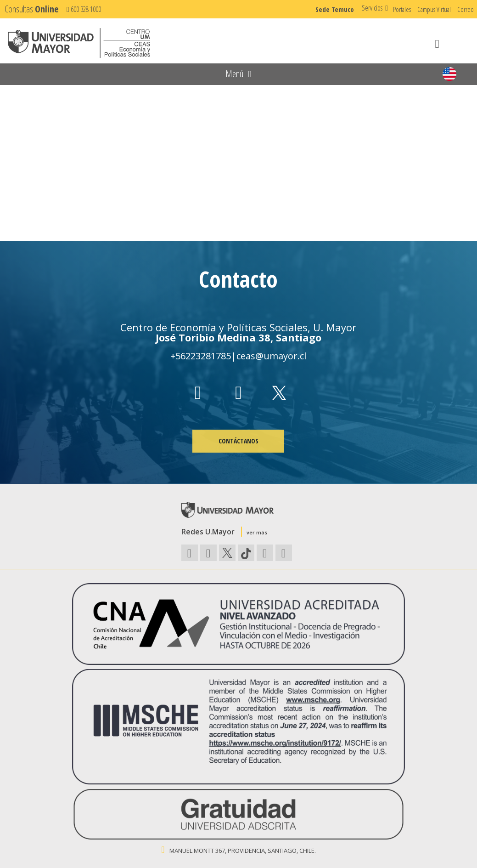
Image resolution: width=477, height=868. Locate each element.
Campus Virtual (434, 9)
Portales (402, 9)
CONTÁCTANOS (238, 441)
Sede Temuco (335, 9)
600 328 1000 (84, 9)
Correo (466, 9)
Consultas (32, 9)
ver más (257, 532)
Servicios (372, 8)
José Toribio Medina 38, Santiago (238, 337)
